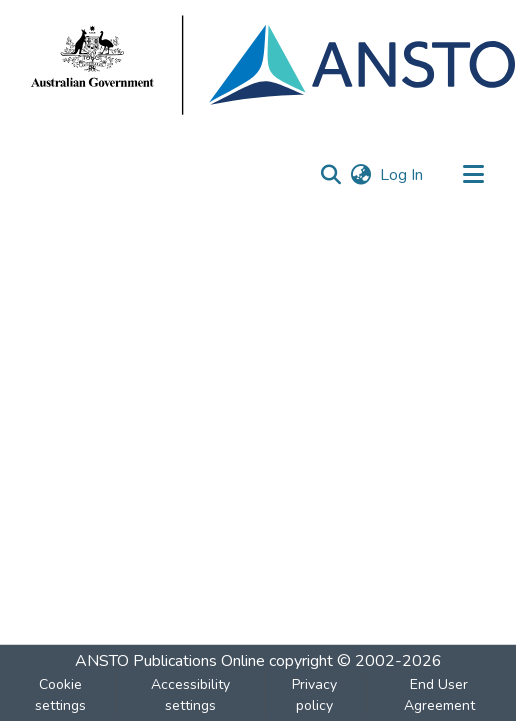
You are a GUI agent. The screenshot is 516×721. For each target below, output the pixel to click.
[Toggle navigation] (473, 175)
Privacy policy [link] (314, 695)
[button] (330, 175)
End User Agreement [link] (439, 695)
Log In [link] (402, 175)
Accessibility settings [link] (190, 695)
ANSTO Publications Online (170, 661)
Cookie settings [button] (60, 695)
